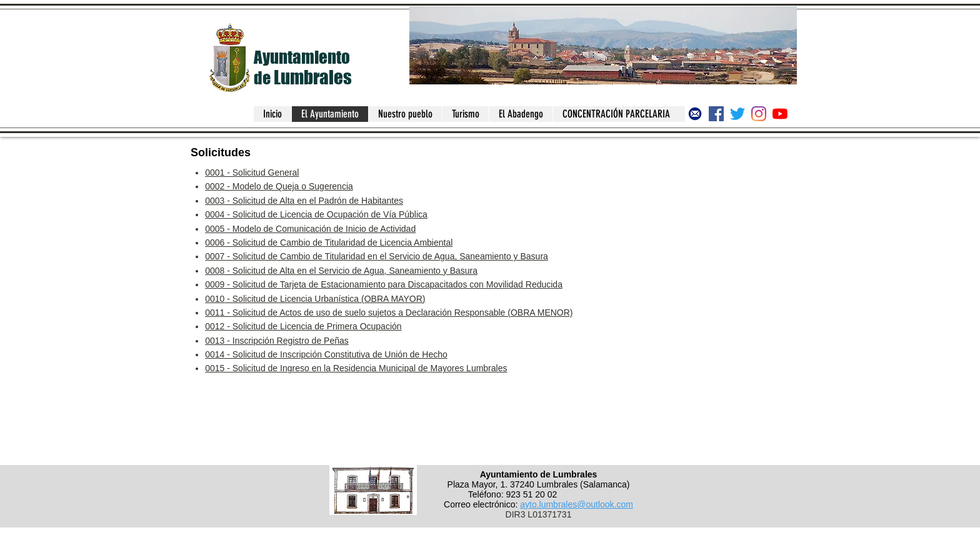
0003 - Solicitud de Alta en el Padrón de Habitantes (304, 201)
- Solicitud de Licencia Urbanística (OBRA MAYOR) (325, 299)
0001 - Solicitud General (252, 172)
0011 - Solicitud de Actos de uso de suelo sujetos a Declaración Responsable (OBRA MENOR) (389, 312)
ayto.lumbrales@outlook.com (577, 504)
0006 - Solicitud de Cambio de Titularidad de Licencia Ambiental (329, 242)
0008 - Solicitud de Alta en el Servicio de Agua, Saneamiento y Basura (341, 271)
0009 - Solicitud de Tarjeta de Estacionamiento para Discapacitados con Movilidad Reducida (384, 284)
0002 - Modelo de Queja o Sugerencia (279, 186)
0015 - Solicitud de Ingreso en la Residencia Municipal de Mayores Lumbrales (356, 368)
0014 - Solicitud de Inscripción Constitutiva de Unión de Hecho (326, 354)
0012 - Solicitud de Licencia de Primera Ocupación (303, 326)
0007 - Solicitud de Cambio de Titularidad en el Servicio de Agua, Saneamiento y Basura (377, 256)
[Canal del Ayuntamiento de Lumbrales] (780, 114)
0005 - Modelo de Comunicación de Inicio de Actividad (310, 229)
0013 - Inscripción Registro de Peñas (277, 341)
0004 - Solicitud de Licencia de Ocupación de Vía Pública (316, 214)
